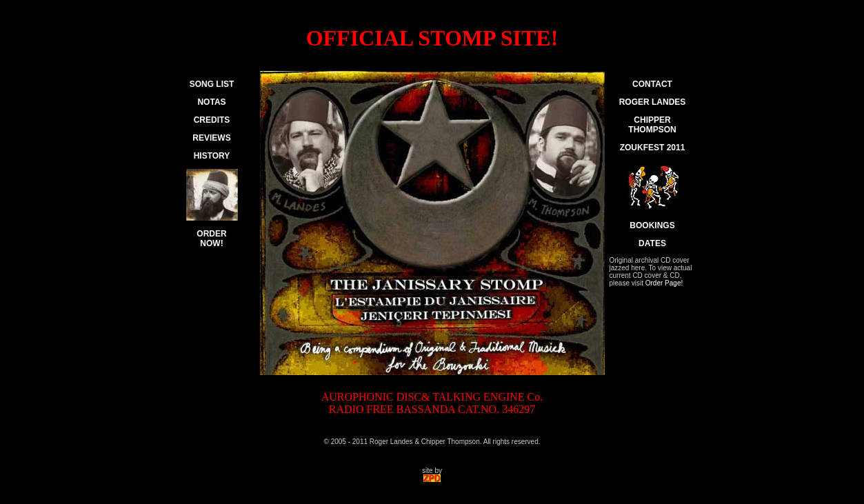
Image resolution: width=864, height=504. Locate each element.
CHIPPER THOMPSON (652, 125)
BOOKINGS (652, 225)
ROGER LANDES (653, 102)
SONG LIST (212, 84)
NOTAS (211, 102)
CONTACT (652, 84)
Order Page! (664, 283)
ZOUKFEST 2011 (653, 148)
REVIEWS (211, 138)
